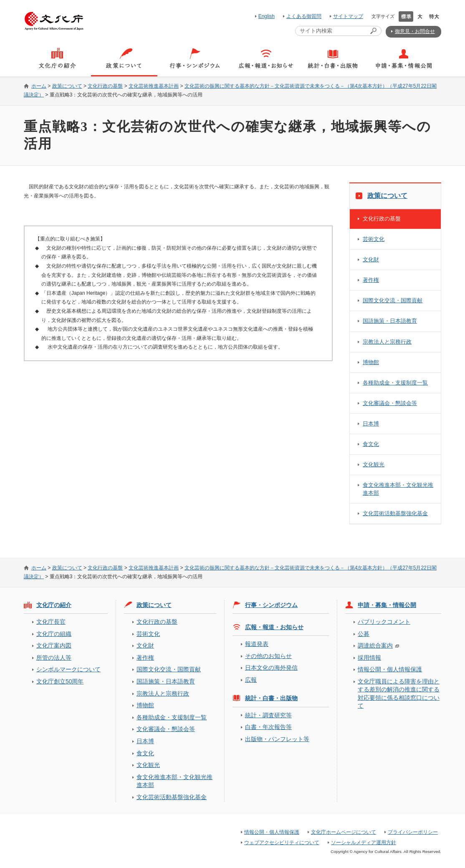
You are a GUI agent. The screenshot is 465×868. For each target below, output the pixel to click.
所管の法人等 (54, 658)
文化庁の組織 (54, 634)
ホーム (39, 86)
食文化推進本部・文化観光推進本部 (398, 489)
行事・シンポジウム (271, 605)
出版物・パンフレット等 (277, 739)
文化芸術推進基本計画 (154, 86)
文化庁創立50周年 (60, 681)
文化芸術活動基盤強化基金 (395, 513)
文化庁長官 (51, 622)
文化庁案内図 (54, 645)
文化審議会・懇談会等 (390, 403)
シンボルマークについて (68, 669)
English (267, 16)
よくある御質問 (304, 16)
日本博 (371, 424)
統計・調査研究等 (268, 715)
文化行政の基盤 (105, 86)
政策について (67, 86)
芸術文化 (374, 239)
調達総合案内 (375, 645)
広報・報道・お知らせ (274, 627)
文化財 (371, 259)
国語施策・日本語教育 (390, 321)
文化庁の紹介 (54, 605)
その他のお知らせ (268, 656)
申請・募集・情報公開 (387, 605)
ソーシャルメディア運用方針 (364, 843)
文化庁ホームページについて (344, 832)
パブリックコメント (384, 622)
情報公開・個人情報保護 (390, 669)
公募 (364, 634)
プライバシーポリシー (413, 832)
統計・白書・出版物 (271, 698)
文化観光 (374, 464)
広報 (251, 680)
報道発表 (257, 644)
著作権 (371, 280)
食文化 (371, 444)
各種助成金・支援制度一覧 (395, 383)
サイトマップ (348, 16)
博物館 (371, 362)
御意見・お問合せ (415, 31)
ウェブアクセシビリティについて (282, 843)
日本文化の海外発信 (271, 668)
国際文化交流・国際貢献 (393, 300)
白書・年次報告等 (268, 727)
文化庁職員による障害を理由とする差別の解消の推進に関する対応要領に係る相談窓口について (399, 693)
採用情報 (369, 658)
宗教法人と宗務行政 (387, 342)
